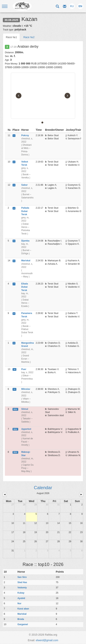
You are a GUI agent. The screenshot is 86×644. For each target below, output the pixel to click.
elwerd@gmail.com (47, 640)
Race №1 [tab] (11, 37)
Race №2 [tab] (29, 37)
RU (72, 6)
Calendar (43, 488)
